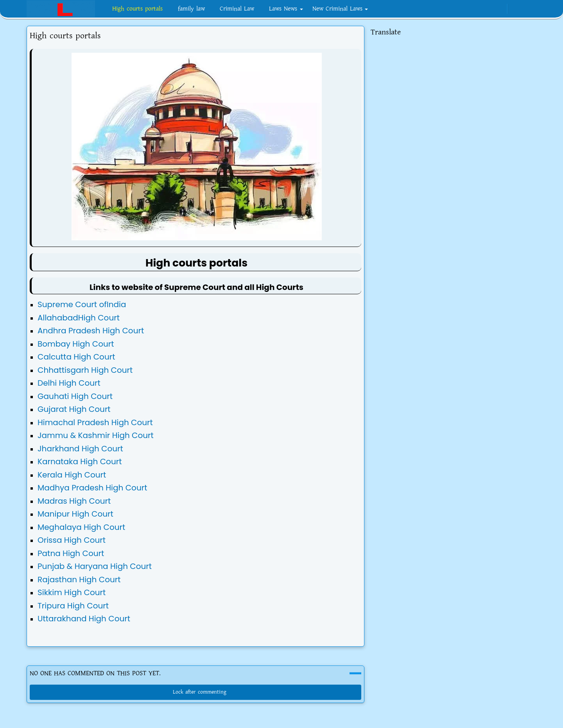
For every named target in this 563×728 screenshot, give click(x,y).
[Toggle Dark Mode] (516, 9)
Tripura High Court (73, 606)
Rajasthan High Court (79, 580)
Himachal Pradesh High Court (95, 422)
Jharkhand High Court (80, 449)
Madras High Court (74, 501)
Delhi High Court (69, 383)
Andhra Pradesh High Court (91, 331)
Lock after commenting (196, 692)
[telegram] (486, 9)
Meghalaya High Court (81, 527)
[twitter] (499, 9)
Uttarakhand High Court (84, 619)
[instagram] (473, 9)
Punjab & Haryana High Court (95, 566)
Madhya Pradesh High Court (92, 488)
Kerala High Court (72, 475)
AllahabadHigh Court (79, 318)
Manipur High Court (75, 514)
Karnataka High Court (80, 461)
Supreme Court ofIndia (82, 304)
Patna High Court (71, 553)
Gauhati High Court (75, 396)
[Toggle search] (529, 9)
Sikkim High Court (72, 592)
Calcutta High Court (76, 357)
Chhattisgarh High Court (85, 370)
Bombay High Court (76, 344)
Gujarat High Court (74, 409)
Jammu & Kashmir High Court (96, 435)
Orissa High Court (72, 540)
